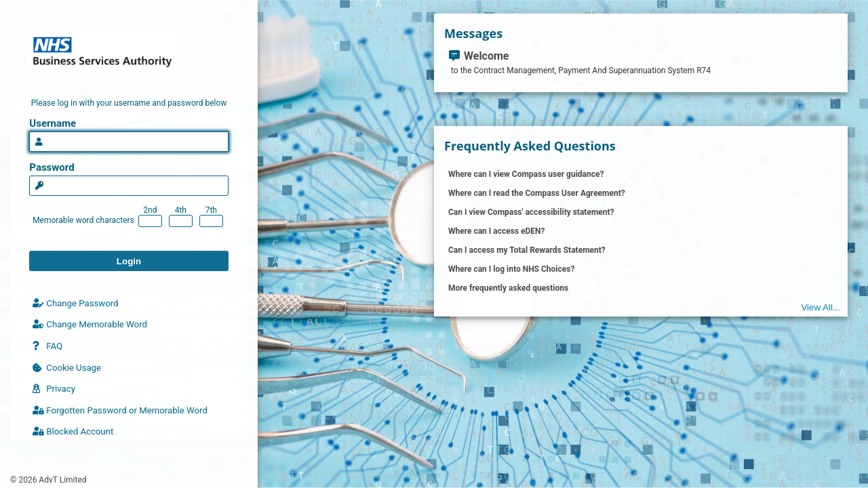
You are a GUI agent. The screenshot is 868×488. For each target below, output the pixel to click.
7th (211, 210)
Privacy (54, 389)
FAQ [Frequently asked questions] (47, 346)
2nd (150, 210)
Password (52, 167)
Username (53, 123)
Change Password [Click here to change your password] (75, 303)
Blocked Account (73, 431)
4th (181, 210)
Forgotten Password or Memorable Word (120, 410)
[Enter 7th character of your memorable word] (211, 221)
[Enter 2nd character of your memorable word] (150, 221)
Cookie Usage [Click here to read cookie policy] (67, 368)
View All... (821, 307)
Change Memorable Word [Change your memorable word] (90, 324)
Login (129, 261)
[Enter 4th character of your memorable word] (181, 221)
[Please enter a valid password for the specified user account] (129, 186)
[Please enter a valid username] (129, 142)
